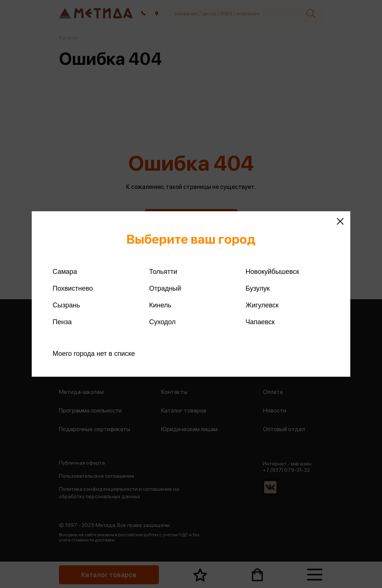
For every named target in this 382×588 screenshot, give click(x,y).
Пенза (62, 322)
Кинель (160, 305)
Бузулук (257, 288)
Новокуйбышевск (272, 272)
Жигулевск (262, 305)
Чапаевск (260, 322)
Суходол (162, 322)
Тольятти (163, 272)
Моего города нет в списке (94, 354)
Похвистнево (73, 288)
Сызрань (66, 305)
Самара (65, 272)
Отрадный (165, 288)
